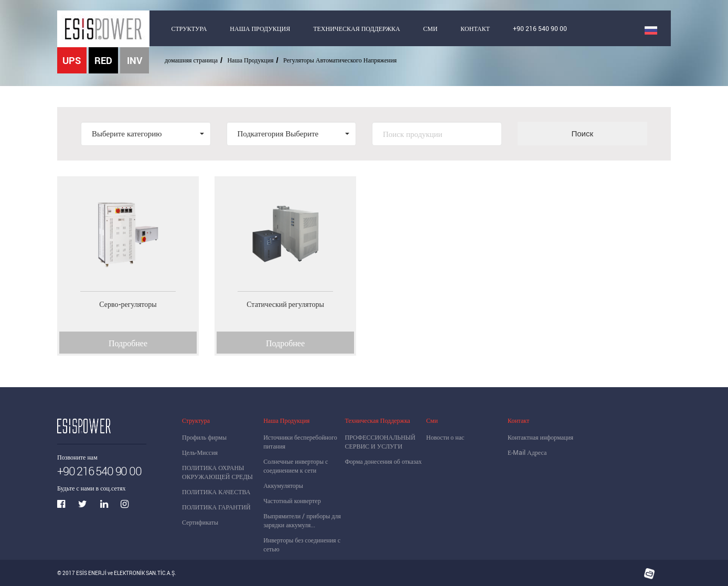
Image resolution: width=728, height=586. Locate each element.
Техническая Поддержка (377, 420)
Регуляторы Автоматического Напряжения (340, 60)
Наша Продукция (250, 60)
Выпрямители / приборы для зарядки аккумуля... (302, 520)
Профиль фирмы (204, 437)
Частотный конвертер (292, 500)
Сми (432, 420)
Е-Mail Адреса (527, 452)
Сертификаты (200, 522)
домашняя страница (191, 60)
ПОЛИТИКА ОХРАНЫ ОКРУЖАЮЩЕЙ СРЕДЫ (217, 472)
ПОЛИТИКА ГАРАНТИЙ (216, 507)
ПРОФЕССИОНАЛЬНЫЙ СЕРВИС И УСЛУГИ (380, 441)
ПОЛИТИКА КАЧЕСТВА (216, 492)
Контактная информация (540, 437)
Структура (196, 420)
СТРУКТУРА (189, 28)
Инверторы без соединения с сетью (302, 544)
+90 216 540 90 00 (540, 28)
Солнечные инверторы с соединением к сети (296, 466)
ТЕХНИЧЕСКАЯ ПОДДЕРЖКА (357, 28)
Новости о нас (446, 437)
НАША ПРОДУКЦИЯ (260, 28)
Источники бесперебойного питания (300, 441)
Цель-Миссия (200, 452)
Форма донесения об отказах (383, 461)
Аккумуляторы (283, 485)
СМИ (430, 28)
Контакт (518, 420)
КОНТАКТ (475, 28)
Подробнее (128, 343)
